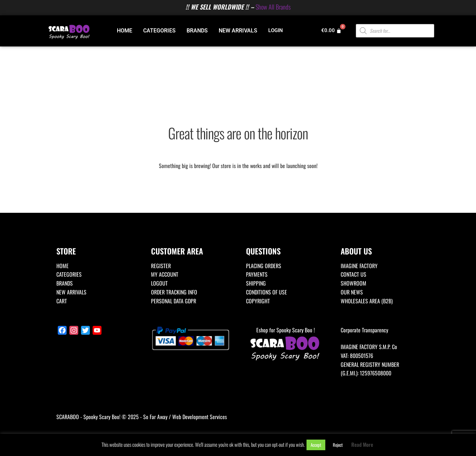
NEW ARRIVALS (238, 31)
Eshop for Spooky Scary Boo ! (285, 344)
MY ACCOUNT (165, 274)
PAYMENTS (257, 274)
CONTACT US (353, 274)
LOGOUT (159, 283)
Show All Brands (273, 7)
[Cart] (331, 31)
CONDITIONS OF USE (267, 292)
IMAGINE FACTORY (359, 266)
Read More (362, 444)
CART (62, 301)
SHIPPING (256, 283)
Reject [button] (338, 445)
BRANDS (197, 31)
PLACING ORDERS (264, 266)
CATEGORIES (159, 31)
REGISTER (161, 266)
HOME (125, 31)
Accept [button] (316, 445)
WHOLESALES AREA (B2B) (367, 301)
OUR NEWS (352, 292)
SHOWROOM (353, 283)
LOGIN (276, 30)
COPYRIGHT (258, 301)
